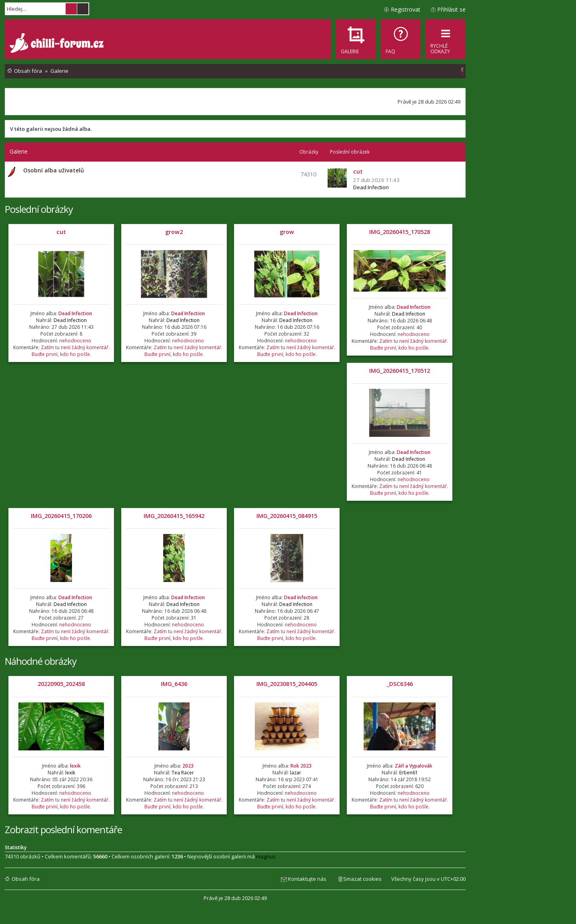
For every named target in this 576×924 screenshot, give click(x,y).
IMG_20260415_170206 (61, 516)
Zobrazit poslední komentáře (63, 829)
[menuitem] (401, 39)
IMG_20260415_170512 (400, 371)
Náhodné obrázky (41, 661)
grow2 (174, 232)
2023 (188, 766)
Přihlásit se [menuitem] (451, 9)
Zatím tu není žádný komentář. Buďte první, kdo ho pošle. (71, 351)
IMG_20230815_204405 (287, 684)
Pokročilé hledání (83, 9)
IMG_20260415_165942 (174, 516)
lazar (296, 773)
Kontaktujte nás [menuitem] (307, 879)
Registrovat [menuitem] (406, 9)
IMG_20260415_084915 (287, 516)
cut (61, 232)
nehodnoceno (75, 341)
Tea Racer (183, 773)
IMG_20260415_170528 (400, 232)
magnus (266, 856)
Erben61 (409, 773)
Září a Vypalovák (414, 766)
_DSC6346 (400, 684)
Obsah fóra (26, 879)
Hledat (71, 9)
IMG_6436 (174, 684)
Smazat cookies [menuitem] (362, 879)
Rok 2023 (301, 766)
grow (287, 232)
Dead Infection (371, 187)
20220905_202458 (61, 684)
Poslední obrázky (39, 209)
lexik (75, 766)
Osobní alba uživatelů (54, 170)
